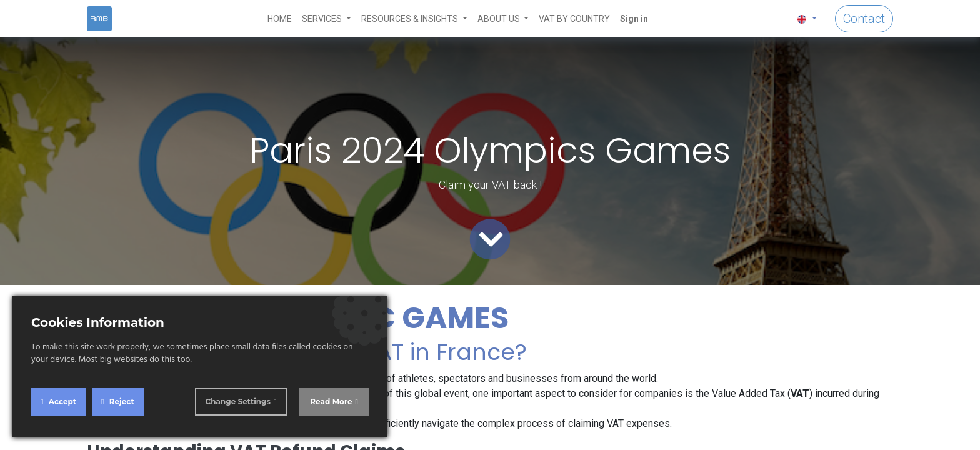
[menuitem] (280, 19)
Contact (864, 19)
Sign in (634, 19)
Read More (331, 402)
